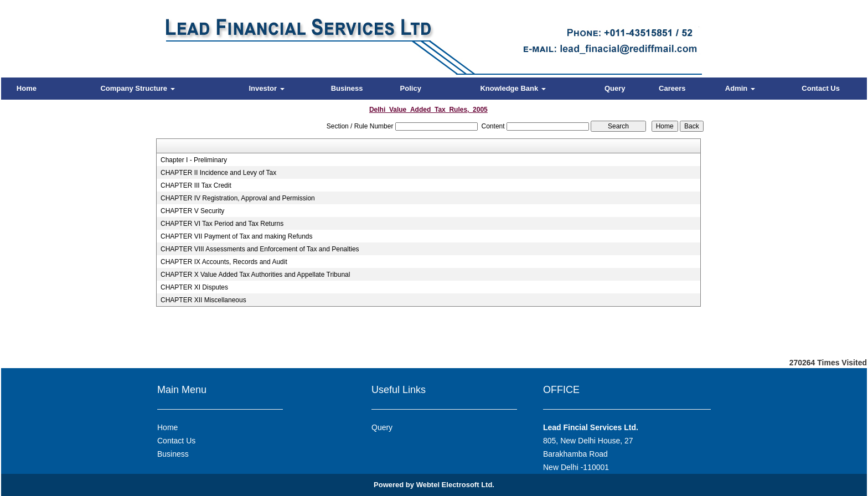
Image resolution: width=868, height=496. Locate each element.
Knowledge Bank (513, 88)
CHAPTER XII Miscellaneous (203, 300)
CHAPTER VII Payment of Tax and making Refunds (237, 236)
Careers (672, 88)
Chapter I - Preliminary (194, 160)
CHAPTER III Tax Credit (196, 185)
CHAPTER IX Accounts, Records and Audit (224, 262)
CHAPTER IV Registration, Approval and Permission (238, 198)
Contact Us (821, 88)
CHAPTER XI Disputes (194, 287)
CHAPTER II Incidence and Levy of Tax (218, 173)
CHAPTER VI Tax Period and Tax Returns (222, 224)
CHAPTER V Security (192, 211)
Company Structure (137, 88)
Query (615, 88)
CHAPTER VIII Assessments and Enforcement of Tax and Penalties (260, 249)
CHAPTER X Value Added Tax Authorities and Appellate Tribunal (255, 275)
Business (347, 88)
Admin (740, 88)
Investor (266, 88)
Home (27, 88)
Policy (411, 88)
